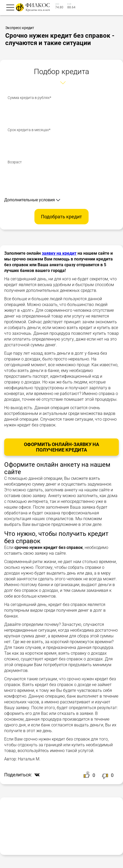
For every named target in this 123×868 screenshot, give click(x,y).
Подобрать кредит (61, 217)
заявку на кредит (59, 253)
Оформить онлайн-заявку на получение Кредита (61, 447)
